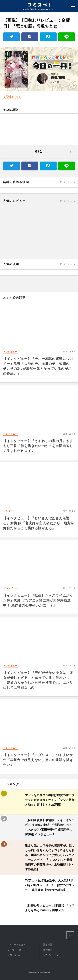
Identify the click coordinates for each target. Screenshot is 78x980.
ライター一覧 (14, 950)
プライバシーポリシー (55, 955)
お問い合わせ (14, 955)
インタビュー (10, 352)
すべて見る (66, 182)
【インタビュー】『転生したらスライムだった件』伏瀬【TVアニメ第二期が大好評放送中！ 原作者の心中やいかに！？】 (38, 600)
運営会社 (48, 950)
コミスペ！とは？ (16, 944)
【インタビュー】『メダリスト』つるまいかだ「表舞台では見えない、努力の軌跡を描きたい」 (38, 760)
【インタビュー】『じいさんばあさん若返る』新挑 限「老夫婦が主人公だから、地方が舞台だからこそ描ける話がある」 (39, 523)
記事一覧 (48, 944)
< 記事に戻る (12, 97)
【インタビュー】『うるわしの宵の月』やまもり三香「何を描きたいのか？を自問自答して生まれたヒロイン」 (38, 446)
